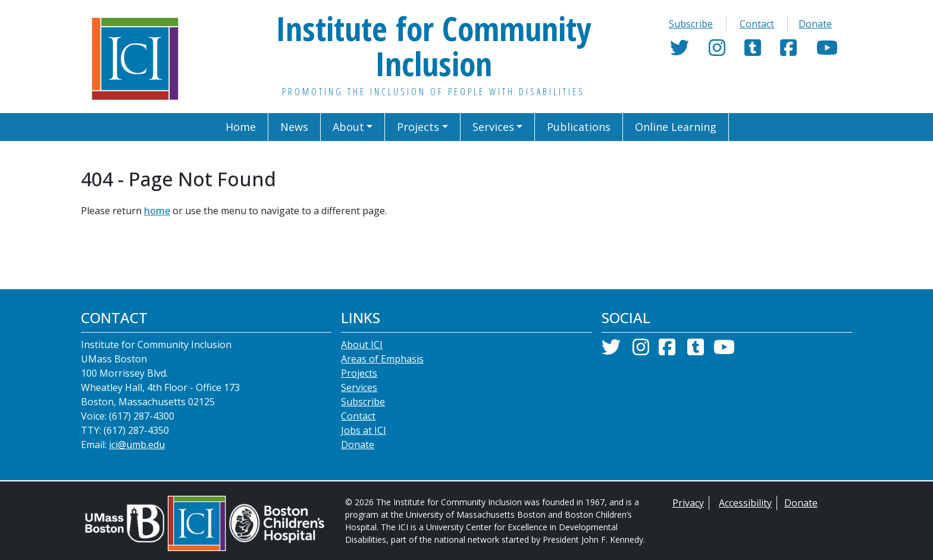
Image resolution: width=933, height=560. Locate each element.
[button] (353, 127)
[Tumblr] (753, 51)
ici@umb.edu (137, 445)
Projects (359, 373)
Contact (757, 24)
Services (359, 387)
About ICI (362, 345)
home (157, 211)
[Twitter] (680, 51)
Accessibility (745, 503)
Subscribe (691, 24)
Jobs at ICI (364, 430)
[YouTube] (827, 51)
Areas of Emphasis (382, 359)
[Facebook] (788, 51)
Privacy (688, 503)
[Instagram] (717, 51)
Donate (815, 24)
